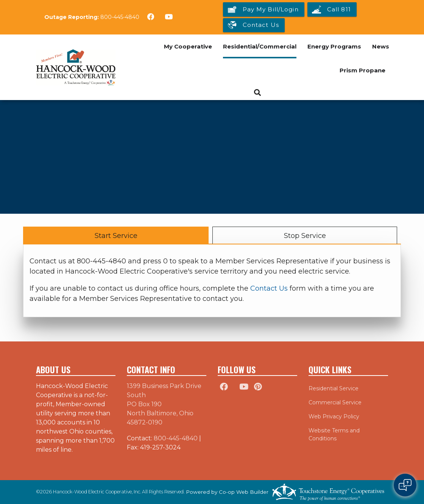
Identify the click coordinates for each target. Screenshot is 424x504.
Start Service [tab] (116, 236)
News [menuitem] (381, 46)
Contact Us (269, 288)
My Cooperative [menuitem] (188, 46)
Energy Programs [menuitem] (334, 46)
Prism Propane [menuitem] (362, 70)
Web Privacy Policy (334, 416)
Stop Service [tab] (305, 236)
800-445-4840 (120, 17)
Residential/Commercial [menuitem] (260, 46)
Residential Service (334, 388)
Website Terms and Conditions (334, 434)
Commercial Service (335, 402)
